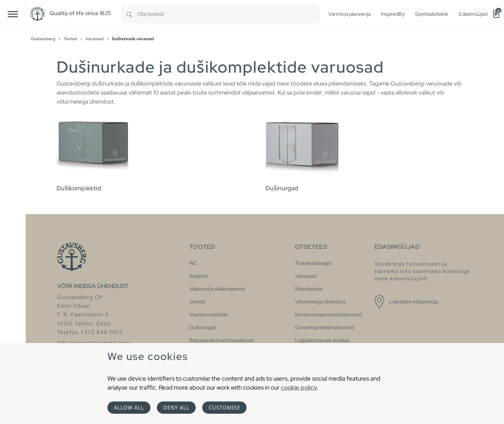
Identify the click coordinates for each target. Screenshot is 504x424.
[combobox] (229, 14)
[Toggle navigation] (13, 14)
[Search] (129, 14)
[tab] (159, 151)
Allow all (129, 408)
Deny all (176, 408)
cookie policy (299, 387)
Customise (224, 408)
